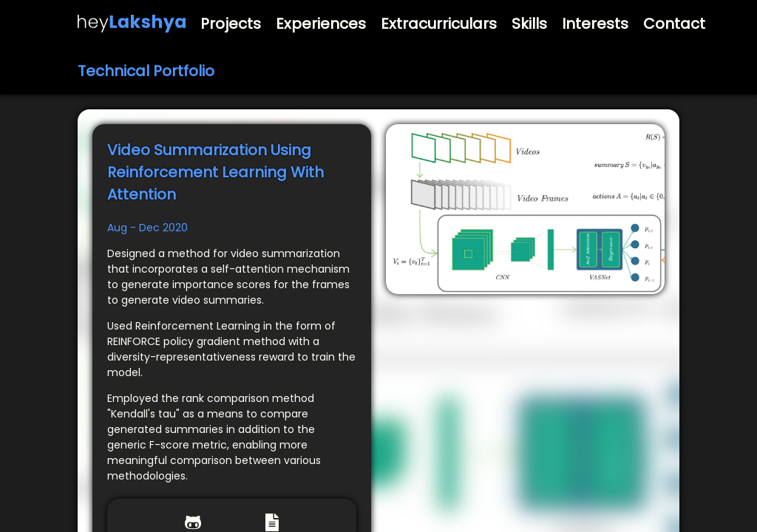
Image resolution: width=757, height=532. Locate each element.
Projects (231, 24)
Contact (674, 24)
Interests (595, 24)
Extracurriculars (439, 24)
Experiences (321, 24)
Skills (529, 24)
